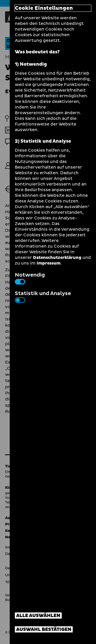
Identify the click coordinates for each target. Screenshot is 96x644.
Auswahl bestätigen (44, 630)
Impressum (49, 263)
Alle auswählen (38, 616)
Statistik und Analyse (43, 296)
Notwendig (30, 278)
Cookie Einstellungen (44, 8)
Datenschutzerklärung (57, 258)
